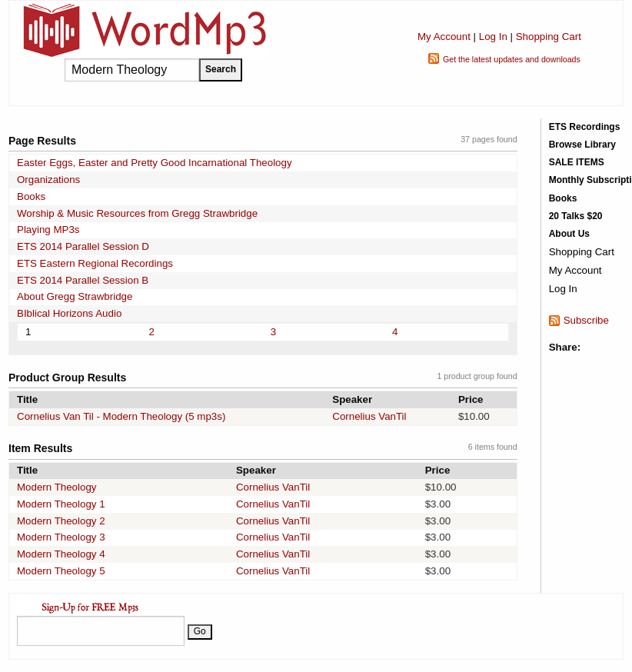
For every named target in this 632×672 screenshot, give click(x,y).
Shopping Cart (549, 37)
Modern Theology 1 (61, 504)
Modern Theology (57, 487)
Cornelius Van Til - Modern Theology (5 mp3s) (121, 416)
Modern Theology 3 (61, 537)
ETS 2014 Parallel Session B (83, 280)
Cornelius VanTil (369, 416)
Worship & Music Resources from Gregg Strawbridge (137, 213)
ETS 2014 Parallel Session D (83, 246)
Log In (493, 37)
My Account (444, 37)
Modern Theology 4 (61, 554)
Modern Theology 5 (61, 571)
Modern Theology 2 (61, 521)
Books (31, 196)
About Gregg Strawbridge (75, 296)
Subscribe (586, 320)
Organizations (48, 180)
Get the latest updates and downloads (512, 59)
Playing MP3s (48, 230)
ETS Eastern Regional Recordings (95, 263)
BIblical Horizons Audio (69, 313)
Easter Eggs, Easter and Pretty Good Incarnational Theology (155, 163)
